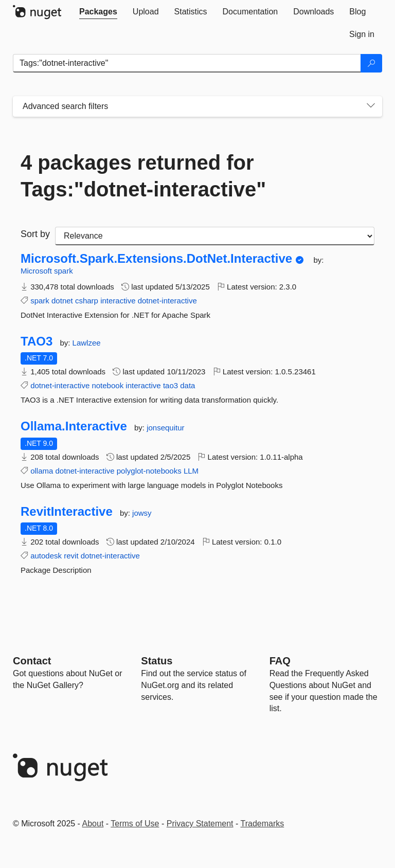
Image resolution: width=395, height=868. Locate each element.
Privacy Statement (200, 824)
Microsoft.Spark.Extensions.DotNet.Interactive (156, 259)
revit (71, 556)
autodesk (46, 556)
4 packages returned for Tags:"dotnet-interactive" (143, 176)
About (93, 824)
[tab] (98, 12)
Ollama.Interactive (74, 426)
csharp (87, 301)
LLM (191, 471)
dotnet (62, 301)
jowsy (142, 513)
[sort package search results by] (215, 236)
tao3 (170, 385)
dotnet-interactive (167, 301)
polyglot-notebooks (149, 471)
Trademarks (263, 824)
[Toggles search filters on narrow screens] (371, 106)
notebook (107, 385)
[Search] (371, 63)
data (187, 385)
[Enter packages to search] (187, 63)
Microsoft (37, 271)
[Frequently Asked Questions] (280, 661)
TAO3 (37, 341)
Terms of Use (135, 824)
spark (64, 271)
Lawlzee (87, 343)
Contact (32, 661)
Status (157, 661)
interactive (118, 301)
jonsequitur (165, 428)
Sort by (35, 234)
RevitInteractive (67, 512)
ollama (42, 471)
